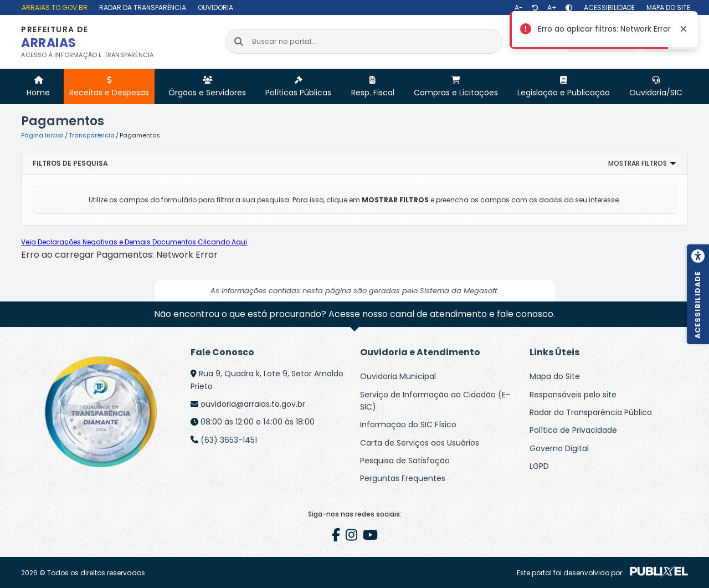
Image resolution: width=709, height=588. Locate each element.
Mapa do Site (555, 376)
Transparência (92, 135)
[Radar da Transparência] (141, 7)
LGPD (539, 466)
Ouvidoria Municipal (398, 376)
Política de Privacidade (573, 430)
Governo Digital (559, 448)
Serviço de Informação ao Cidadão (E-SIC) (435, 401)
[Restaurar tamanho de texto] (535, 8)
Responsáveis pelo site (573, 395)
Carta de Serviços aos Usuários (420, 443)
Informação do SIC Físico (408, 425)
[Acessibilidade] (608, 7)
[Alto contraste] (569, 8)
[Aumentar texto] (552, 8)
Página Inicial (42, 135)
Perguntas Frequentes (403, 478)
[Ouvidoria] (214, 7)
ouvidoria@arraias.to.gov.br (253, 404)
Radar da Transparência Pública (591, 412)
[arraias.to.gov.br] (53, 7)
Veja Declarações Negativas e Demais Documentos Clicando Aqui (134, 242)
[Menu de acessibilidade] (698, 294)
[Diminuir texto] (519, 8)
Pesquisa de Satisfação (405, 461)
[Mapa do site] (667, 7)
